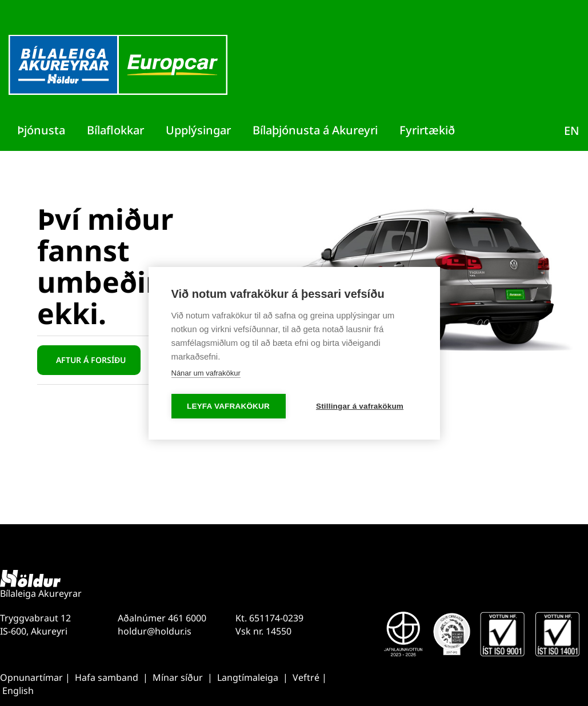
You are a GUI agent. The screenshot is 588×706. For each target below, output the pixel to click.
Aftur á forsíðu (91, 360)
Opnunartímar (31, 677)
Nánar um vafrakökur (206, 373)
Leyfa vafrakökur (228, 406)
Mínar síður (179, 677)
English (18, 691)
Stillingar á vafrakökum (360, 406)
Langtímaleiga (248, 677)
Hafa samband (107, 677)
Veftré (307, 677)
